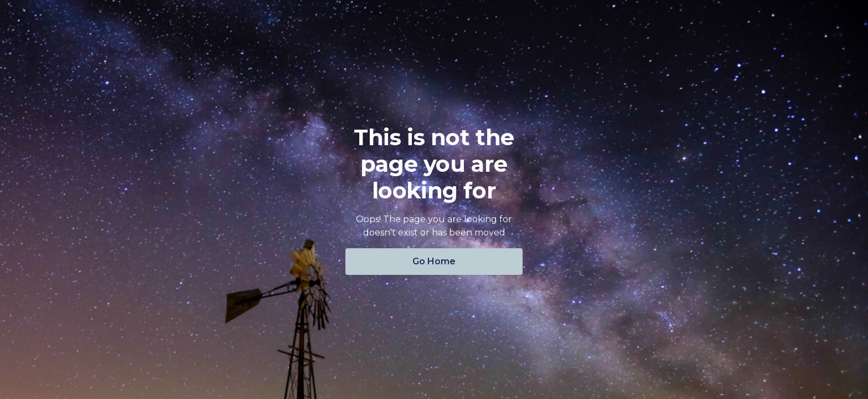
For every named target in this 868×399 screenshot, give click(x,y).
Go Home (434, 261)
